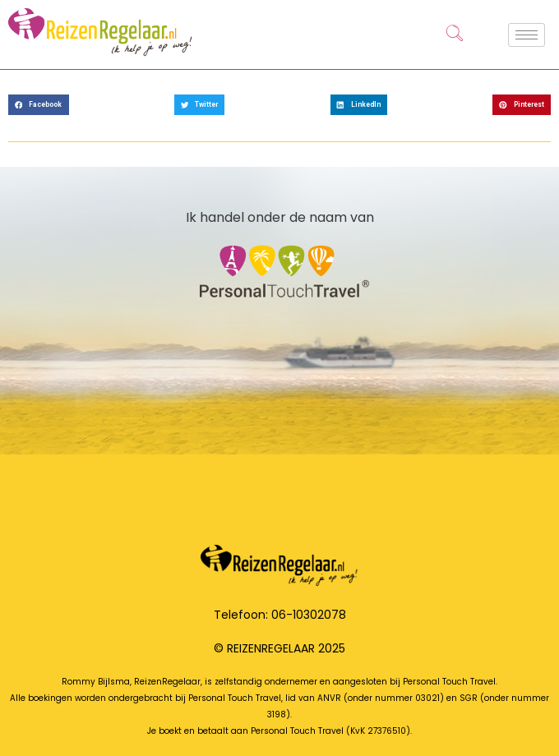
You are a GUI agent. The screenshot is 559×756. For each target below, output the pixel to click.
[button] (39, 105)
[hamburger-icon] (527, 35)
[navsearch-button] (455, 35)
